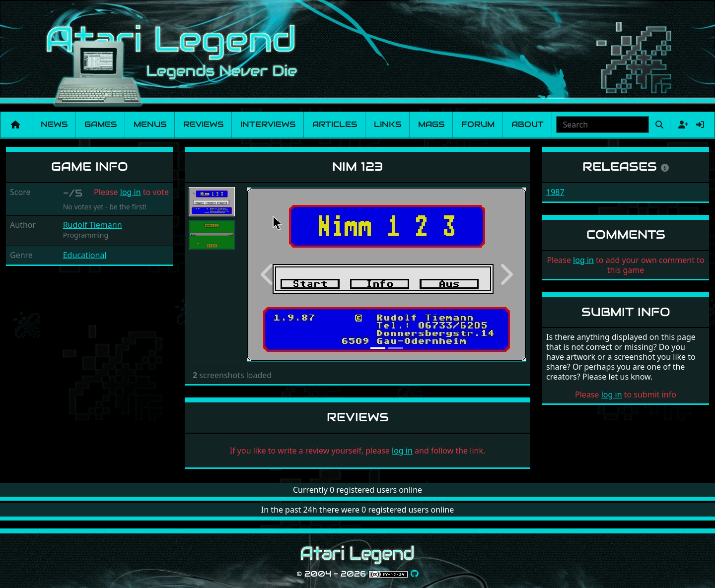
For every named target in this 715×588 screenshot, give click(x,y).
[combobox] (603, 125)
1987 (555, 192)
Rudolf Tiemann (93, 225)
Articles (335, 124)
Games (101, 124)
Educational (85, 255)
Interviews (268, 124)
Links (388, 124)
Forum (478, 124)
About (528, 124)
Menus (150, 124)
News (54, 124)
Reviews (203, 124)
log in (131, 192)
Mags (431, 124)
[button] (268, 274)
